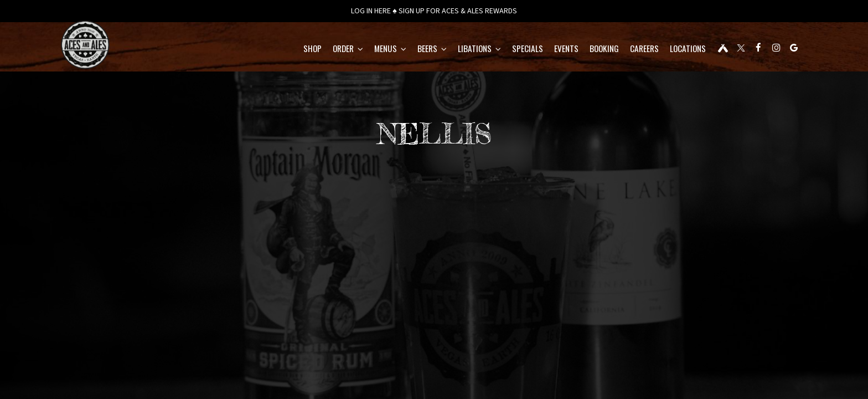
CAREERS (614, 50)
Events (536, 50)
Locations (658, 50)
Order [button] (318, 50)
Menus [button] (360, 50)
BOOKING (574, 50)
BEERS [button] (402, 50)
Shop (283, 50)
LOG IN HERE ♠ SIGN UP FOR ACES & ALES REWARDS (434, 11)
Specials (498, 50)
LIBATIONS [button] (449, 50)
